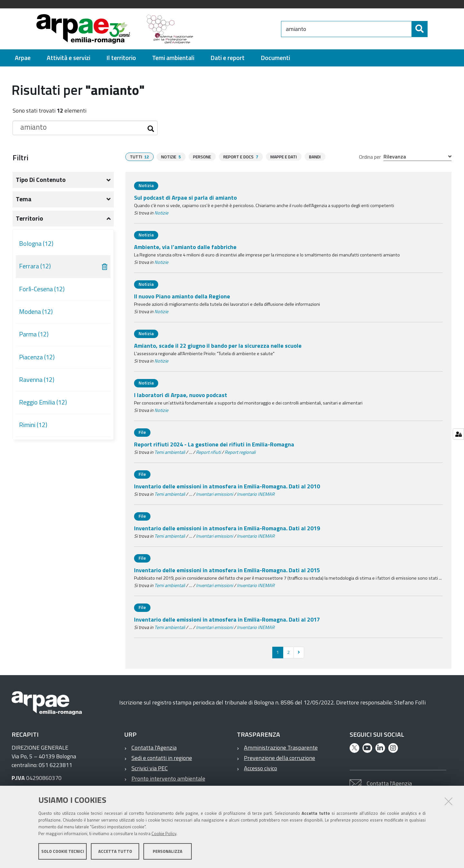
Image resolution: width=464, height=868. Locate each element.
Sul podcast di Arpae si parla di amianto (185, 198)
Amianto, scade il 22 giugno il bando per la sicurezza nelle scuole (218, 346)
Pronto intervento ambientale (168, 778)
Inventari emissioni (214, 494)
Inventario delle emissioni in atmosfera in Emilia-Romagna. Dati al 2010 (227, 486)
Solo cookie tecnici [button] (63, 851)
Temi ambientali (170, 452)
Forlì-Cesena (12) (42, 289)
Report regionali (240, 452)
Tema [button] (24, 199)
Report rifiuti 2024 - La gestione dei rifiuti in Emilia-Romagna (214, 444)
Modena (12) (36, 312)
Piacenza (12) (37, 357)
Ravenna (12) (37, 380)
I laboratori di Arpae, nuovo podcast (181, 395)
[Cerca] (433, 29)
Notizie (161, 213)
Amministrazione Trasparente (281, 748)
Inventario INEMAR (256, 494)
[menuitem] (23, 58)
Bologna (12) (36, 244)
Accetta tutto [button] (115, 851)
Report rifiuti (208, 452)
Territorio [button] (29, 218)
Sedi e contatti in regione (162, 758)
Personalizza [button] (168, 851)
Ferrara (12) (35, 266)
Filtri (20, 157)
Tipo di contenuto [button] (41, 180)
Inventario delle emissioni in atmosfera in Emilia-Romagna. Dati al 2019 (227, 528)
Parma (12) (34, 334)
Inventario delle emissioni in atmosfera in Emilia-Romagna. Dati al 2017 (227, 619)
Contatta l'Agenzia (154, 748)
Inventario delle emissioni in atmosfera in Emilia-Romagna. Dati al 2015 (227, 570)
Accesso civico (261, 768)
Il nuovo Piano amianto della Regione (182, 296)
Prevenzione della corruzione (280, 758)
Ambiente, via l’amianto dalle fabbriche (185, 247)
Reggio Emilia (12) (43, 402)
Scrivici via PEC (150, 768)
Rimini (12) (33, 425)
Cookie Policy (164, 833)
